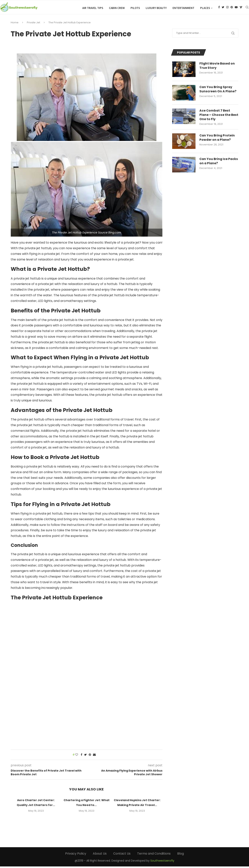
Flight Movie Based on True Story (217, 67)
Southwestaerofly (162, 862)
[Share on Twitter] (85, 756)
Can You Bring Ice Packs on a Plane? (214, 163)
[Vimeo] (241, 8)
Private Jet (33, 24)
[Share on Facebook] (82, 756)
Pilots (135, 8)
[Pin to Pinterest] (90, 756)
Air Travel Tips (93, 8)
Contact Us (122, 855)
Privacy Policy (76, 855)
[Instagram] (227, 8)
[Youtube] (236, 8)
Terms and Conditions (154, 855)
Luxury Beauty (156, 8)
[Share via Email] (94, 756)
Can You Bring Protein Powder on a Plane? (217, 140)
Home (15, 24)
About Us (100, 855)
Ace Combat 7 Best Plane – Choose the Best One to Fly (215, 117)
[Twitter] (223, 8)
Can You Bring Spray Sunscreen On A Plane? (218, 91)
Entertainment (183, 8)
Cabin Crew (117, 8)
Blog (181, 855)
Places (205, 8)
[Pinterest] (232, 8)
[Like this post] (77, 756)
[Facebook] (219, 8)
